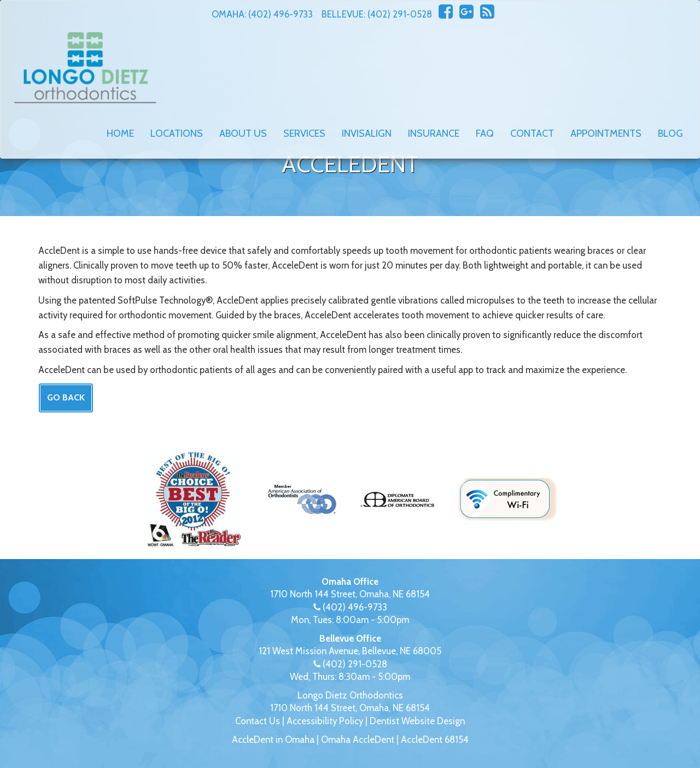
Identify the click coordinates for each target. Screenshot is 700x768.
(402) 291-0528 (400, 14)
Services (304, 133)
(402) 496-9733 (281, 14)
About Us (243, 133)
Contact (532, 133)
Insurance (434, 133)
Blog (670, 133)
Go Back (66, 397)
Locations (177, 133)
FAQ (485, 133)
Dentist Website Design (417, 721)
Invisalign (367, 133)
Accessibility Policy (325, 721)
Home (120, 133)
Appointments (606, 133)
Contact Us (258, 721)
